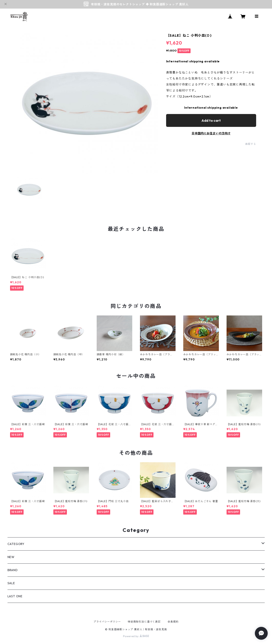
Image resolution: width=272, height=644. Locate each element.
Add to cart (211, 120)
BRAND (13, 570)
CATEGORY (16, 544)
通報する (250, 144)
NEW (11, 557)
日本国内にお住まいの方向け (211, 133)
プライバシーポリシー (107, 622)
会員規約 (173, 622)
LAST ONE (15, 596)
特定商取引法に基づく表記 (144, 622)
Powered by (136, 636)
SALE (11, 583)
